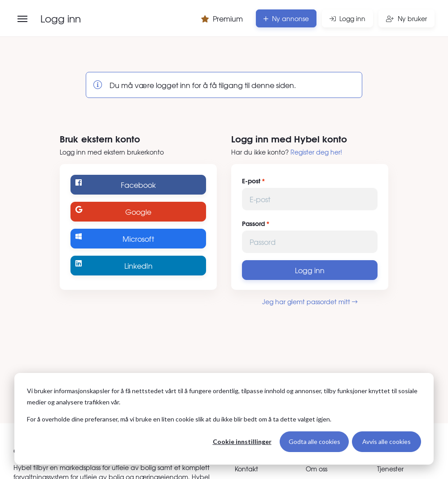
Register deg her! (316, 152)
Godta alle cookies (314, 441)
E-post (251, 181)
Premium (222, 18)
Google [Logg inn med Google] (113, 211)
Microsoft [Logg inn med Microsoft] (115, 238)
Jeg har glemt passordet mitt (310, 302)
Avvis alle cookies (387, 441)
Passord (253, 224)
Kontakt (246, 469)
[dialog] (224, 419)
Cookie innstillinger (242, 441)
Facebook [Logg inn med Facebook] (116, 184)
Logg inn (310, 270)
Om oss (316, 469)
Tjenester (390, 469)
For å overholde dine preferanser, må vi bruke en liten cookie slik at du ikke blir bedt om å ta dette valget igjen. (179, 419)
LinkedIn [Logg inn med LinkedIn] (114, 265)
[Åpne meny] (22, 19)
